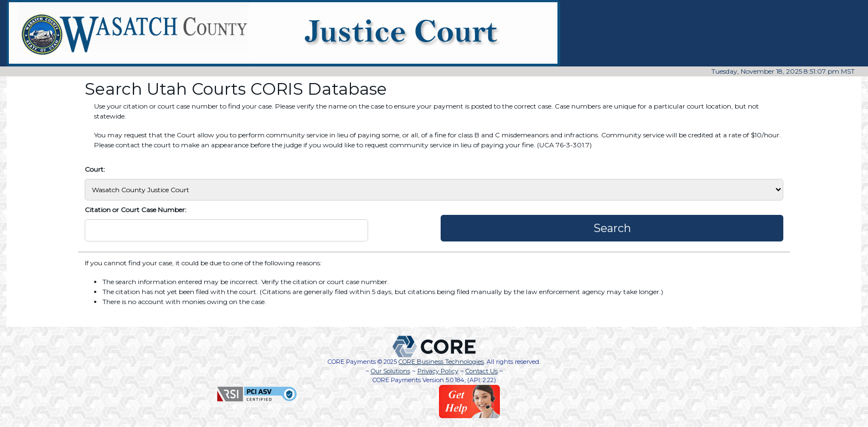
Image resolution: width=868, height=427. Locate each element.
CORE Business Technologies (441, 362)
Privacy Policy (438, 371)
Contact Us (482, 371)
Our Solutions (391, 371)
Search (612, 228)
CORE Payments (352, 362)
